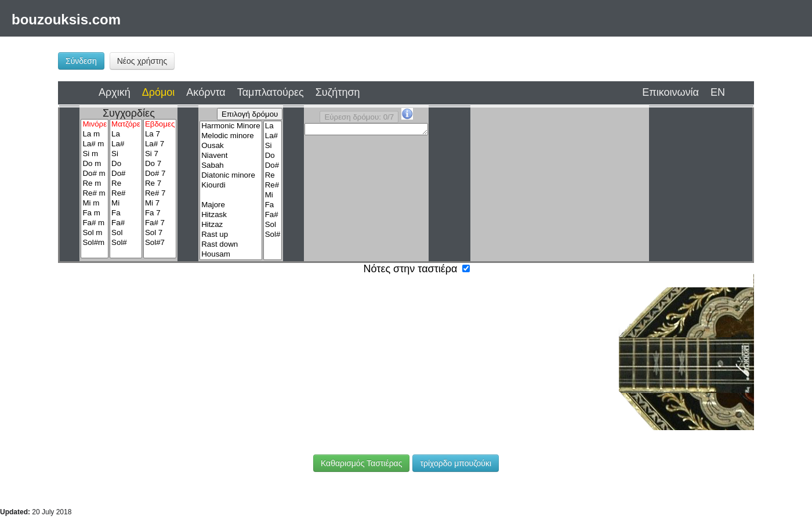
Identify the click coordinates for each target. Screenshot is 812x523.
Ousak (231, 146)
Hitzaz (231, 225)
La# (126, 144)
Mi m (95, 203)
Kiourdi (231, 185)
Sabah (231, 166)
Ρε (102, 345)
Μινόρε (95, 125)
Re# (126, 194)
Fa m (95, 213)
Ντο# (128, 386)
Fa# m (95, 223)
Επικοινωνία (670, 92)
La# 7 (160, 144)
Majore (231, 205)
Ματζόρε (126, 125)
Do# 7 (160, 174)
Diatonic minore (231, 176)
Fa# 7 (160, 223)
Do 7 (160, 164)
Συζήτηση (338, 92)
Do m (95, 164)
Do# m (95, 174)
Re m (95, 184)
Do (126, 164)
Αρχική (115, 92)
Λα (102, 358)
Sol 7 (160, 233)
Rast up (231, 235)
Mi (126, 203)
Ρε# (128, 342)
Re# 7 (160, 194)
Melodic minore (231, 136)
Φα (102, 370)
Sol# (126, 243)
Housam (231, 255)
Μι (154, 342)
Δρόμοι (159, 92)
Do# (126, 174)
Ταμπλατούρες (271, 92)
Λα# (128, 357)
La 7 (160, 134)
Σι (154, 357)
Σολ (154, 371)
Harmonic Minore (231, 126)
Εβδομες (160, 125)
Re (126, 184)
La (126, 134)
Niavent (231, 156)
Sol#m (95, 243)
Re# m (95, 194)
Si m (95, 154)
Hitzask (231, 215)
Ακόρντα (206, 92)
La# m (95, 144)
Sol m (95, 233)
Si (126, 154)
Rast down (231, 245)
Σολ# (181, 371)
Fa (126, 213)
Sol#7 (160, 243)
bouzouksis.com (66, 19)
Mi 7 (160, 203)
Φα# (127, 371)
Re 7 (160, 184)
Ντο (101, 383)
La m (95, 134)
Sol (126, 233)
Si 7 (160, 154)
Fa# (126, 223)
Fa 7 (160, 213)
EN (718, 92)
